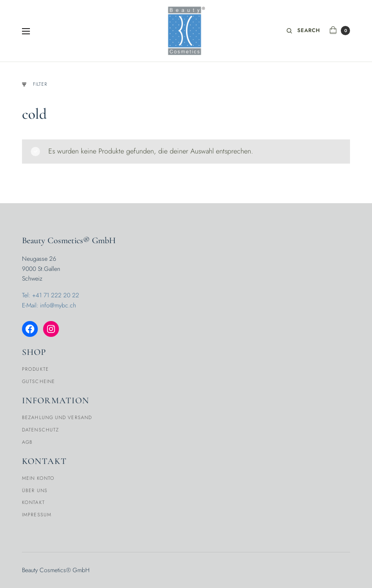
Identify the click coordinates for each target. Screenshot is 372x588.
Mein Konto (38, 478)
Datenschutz (40, 430)
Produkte (35, 369)
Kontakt (33, 502)
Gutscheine (38, 381)
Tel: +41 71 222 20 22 (51, 295)
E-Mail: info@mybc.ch (49, 305)
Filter (35, 84)
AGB (27, 442)
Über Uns (35, 490)
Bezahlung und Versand (57, 417)
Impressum (37, 515)
